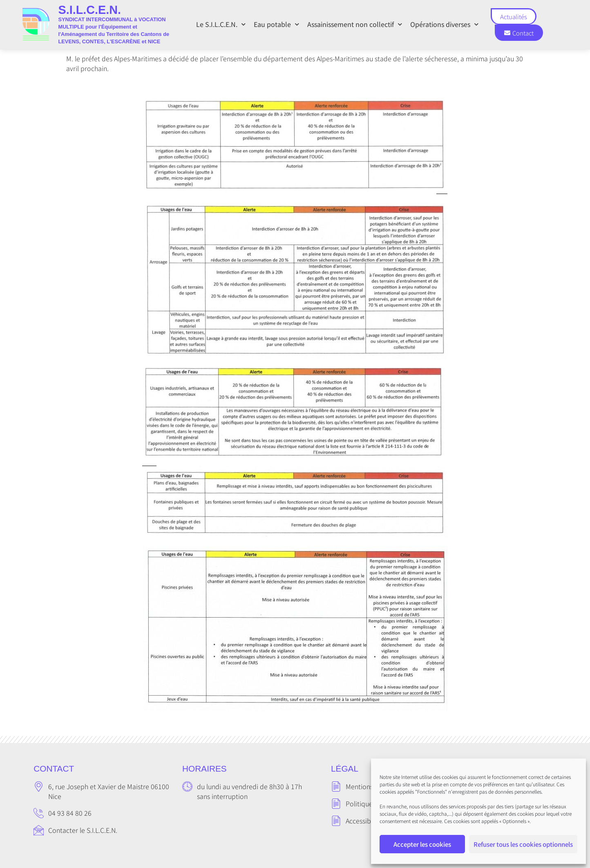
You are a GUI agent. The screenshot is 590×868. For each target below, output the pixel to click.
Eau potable (276, 24)
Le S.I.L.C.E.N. (221, 24)
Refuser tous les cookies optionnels (523, 844)
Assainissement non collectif (355, 24)
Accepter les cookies (422, 844)
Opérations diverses (444, 24)
